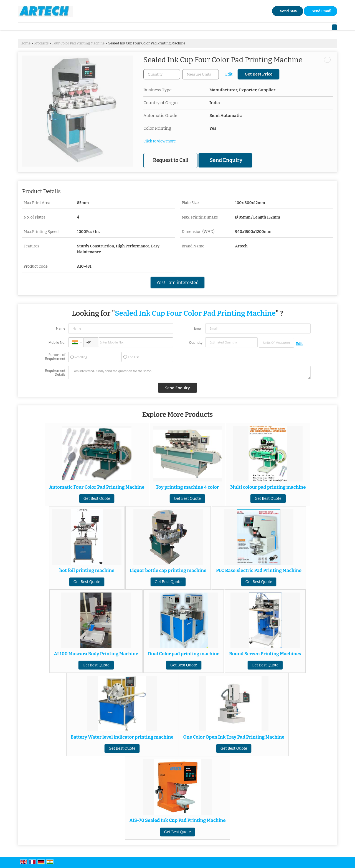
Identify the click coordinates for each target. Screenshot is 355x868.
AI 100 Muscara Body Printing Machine (96, 654)
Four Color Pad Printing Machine (78, 43)
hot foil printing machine (87, 570)
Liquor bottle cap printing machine (168, 570)
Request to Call (171, 160)
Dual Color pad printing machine (184, 654)
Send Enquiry (226, 160)
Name (61, 328)
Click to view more (160, 141)
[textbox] (201, 74)
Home (26, 43)
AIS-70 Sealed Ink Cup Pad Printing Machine (178, 820)
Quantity (196, 343)
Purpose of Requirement (55, 357)
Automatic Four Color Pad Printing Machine (97, 487)
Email (198, 328)
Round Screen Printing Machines (265, 654)
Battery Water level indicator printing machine (122, 737)
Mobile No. (57, 343)
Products (41, 43)
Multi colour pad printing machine (268, 487)
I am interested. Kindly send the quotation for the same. (189, 373)
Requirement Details (55, 373)
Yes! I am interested (177, 282)
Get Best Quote (97, 499)
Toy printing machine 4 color (187, 487)
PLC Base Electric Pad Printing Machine (259, 570)
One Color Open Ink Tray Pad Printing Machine (234, 737)
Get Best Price (258, 74)
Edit (229, 74)
